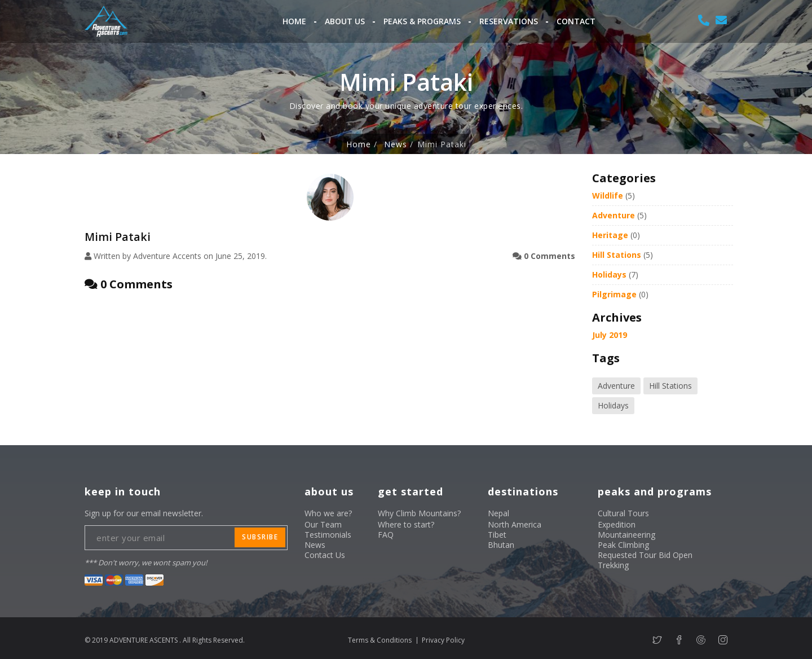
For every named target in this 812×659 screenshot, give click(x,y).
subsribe (260, 537)
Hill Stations (617, 255)
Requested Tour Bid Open (645, 555)
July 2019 (610, 335)
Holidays (609, 274)
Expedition (617, 524)
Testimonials (328, 535)
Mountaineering (626, 535)
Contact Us (325, 555)
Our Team (323, 524)
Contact (576, 21)
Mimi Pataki (118, 237)
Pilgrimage (614, 294)
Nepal (498, 513)
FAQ (386, 535)
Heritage (610, 235)
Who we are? (328, 513)
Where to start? (406, 524)
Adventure (614, 215)
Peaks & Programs (422, 21)
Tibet (497, 535)
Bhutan (501, 545)
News (396, 144)
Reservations (509, 21)
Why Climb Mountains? (419, 513)
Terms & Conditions (380, 640)
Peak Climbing (623, 545)
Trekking (613, 565)
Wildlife (608, 195)
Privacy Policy (443, 640)
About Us (345, 21)
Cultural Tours (623, 513)
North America (515, 524)
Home (294, 21)
